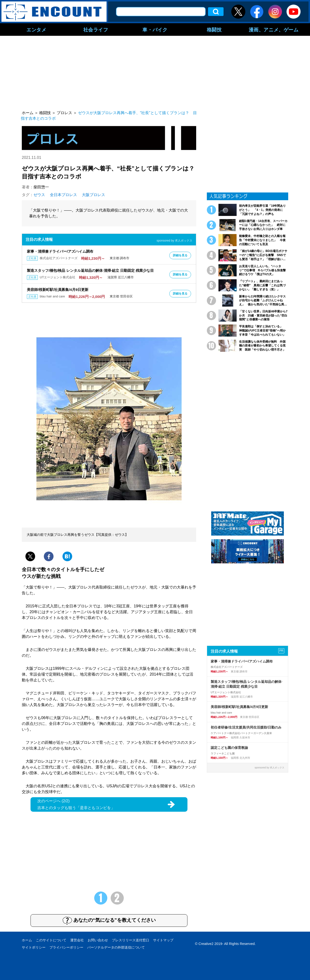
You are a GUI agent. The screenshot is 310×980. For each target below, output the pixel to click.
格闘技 (214, 29)
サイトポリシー (34, 947)
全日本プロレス (63, 195)
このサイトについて (51, 940)
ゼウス (39, 195)
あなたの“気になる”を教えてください (109, 921)
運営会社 (77, 940)
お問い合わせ (98, 940)
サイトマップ (163, 940)
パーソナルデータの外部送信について (116, 947)
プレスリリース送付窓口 (131, 940)
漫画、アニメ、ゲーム (274, 29)
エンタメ (36, 29)
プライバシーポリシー (66, 947)
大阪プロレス (93, 195)
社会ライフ (96, 29)
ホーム (27, 940)
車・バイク (155, 29)
